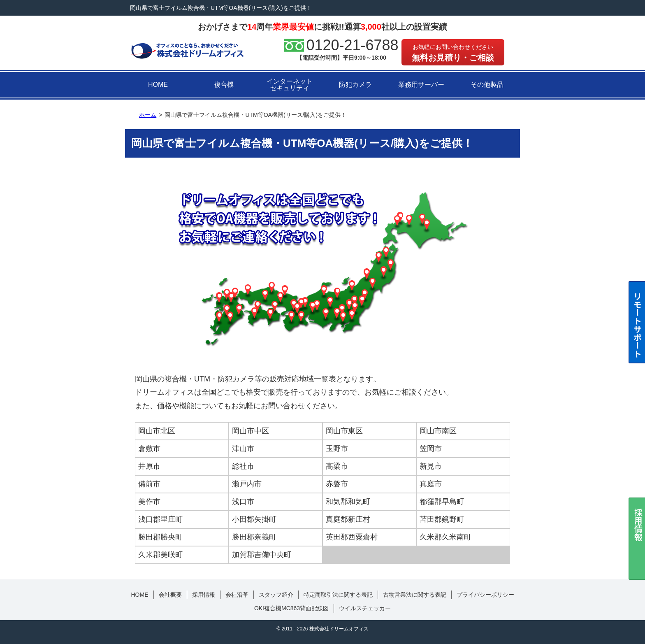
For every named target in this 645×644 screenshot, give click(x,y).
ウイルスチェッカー (365, 608)
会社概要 (170, 595)
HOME (158, 85)
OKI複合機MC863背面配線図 (291, 608)
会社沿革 (237, 595)
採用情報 (204, 595)
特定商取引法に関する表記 (338, 595)
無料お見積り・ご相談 (453, 53)
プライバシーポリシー (485, 595)
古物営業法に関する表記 (415, 595)
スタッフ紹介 (276, 595)
